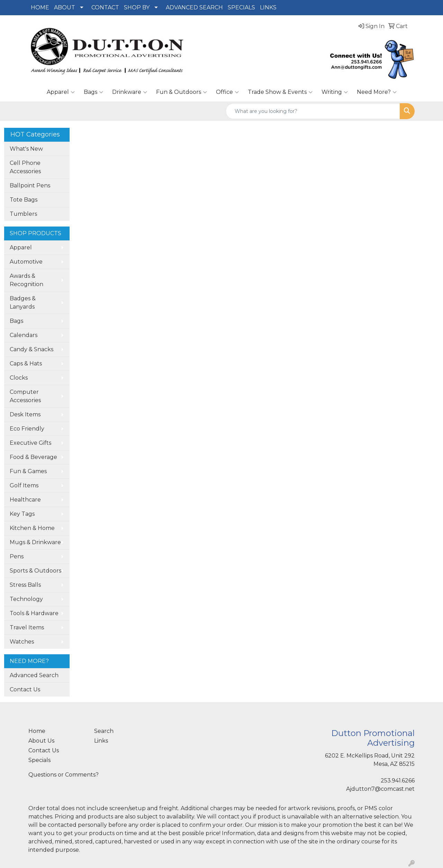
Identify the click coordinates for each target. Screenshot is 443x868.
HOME (40, 7)
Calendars (24, 335)
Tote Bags (24, 200)
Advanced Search (34, 675)
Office (227, 92)
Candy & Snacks (31, 349)
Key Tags (22, 514)
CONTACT (105, 7)
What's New (26, 149)
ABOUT (65, 7)
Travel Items (27, 627)
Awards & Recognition (26, 280)
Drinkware (130, 92)
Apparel (61, 92)
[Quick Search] (313, 111)
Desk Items (25, 414)
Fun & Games (28, 471)
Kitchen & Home (32, 528)
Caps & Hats (26, 364)
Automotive (26, 262)
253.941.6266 (398, 781)
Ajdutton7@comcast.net (380, 789)
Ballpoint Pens (30, 185)
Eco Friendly (27, 429)
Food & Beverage (33, 457)
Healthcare (25, 500)
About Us (41, 741)
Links (101, 741)
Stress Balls (25, 585)
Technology (26, 599)
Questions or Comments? (64, 775)
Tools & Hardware (34, 613)
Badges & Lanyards (23, 303)
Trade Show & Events (280, 92)
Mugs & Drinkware (35, 542)
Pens (17, 556)
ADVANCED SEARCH (194, 7)
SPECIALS (241, 7)
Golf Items (24, 485)
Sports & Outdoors (35, 571)
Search (104, 731)
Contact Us (25, 689)
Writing (335, 92)
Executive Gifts (30, 443)
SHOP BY (137, 7)
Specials (39, 760)
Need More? (377, 92)
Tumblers (23, 214)
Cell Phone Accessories (25, 167)
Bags (93, 92)
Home (37, 731)
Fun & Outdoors (182, 92)
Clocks (19, 378)
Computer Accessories (25, 396)
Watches (22, 642)
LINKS (268, 7)
